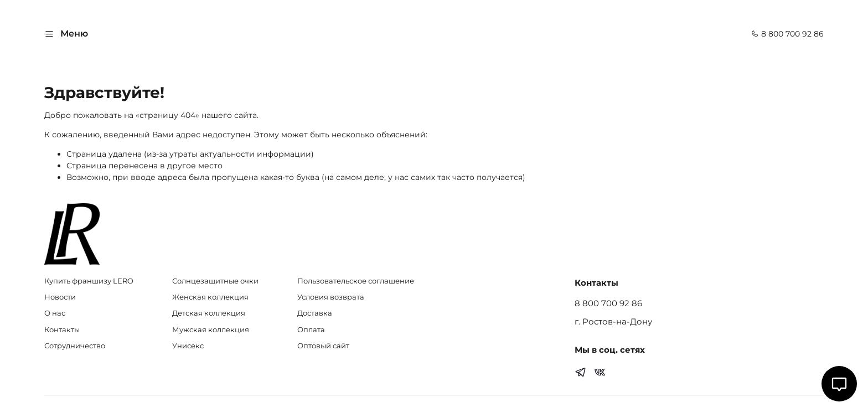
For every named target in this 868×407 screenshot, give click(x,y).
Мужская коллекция (211, 330)
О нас (55, 313)
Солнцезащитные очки (215, 281)
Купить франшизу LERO (89, 281)
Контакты (62, 330)
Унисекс (188, 346)
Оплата (311, 330)
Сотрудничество (75, 346)
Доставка (315, 313)
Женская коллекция (210, 297)
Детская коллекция (209, 313)
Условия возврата (331, 297)
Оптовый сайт (323, 346)
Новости (60, 297)
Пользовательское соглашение (356, 281)
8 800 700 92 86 (787, 34)
